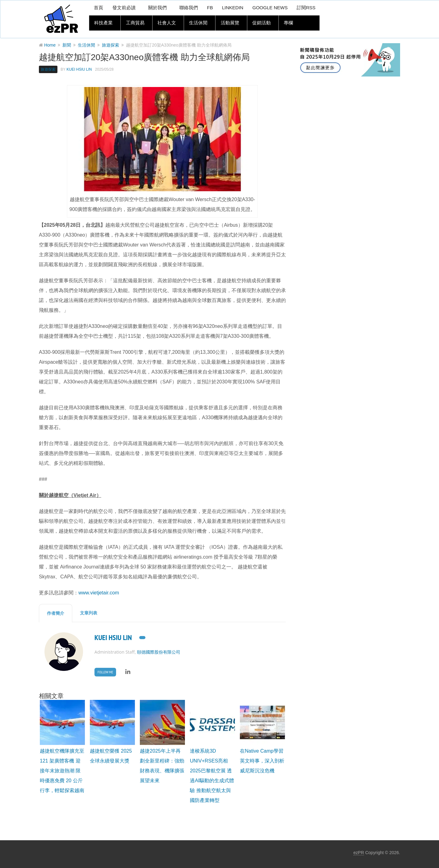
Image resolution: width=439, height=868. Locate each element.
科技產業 (103, 23)
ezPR (359, 853)
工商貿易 (134, 23)
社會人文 (165, 23)
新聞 (67, 45)
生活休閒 (197, 23)
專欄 (286, 23)
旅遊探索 (111, 45)
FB (209, 8)
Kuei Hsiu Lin (79, 69)
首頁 (98, 8)
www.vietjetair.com (99, 593)
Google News (270, 8)
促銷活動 (259, 23)
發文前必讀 (124, 8)
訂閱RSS (306, 8)
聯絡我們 (188, 8)
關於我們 (157, 8)
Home (50, 45)
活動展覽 (228, 23)
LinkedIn (232, 8)
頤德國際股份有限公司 (159, 652)
